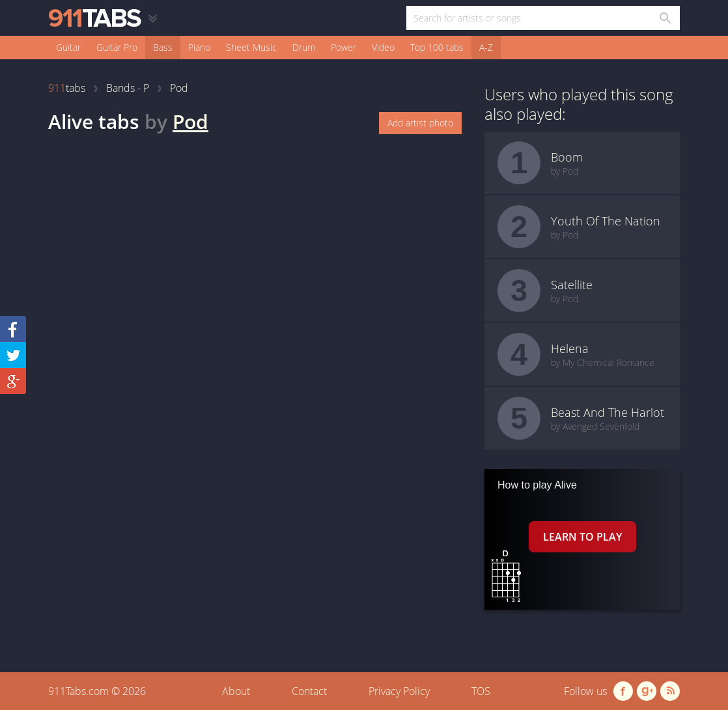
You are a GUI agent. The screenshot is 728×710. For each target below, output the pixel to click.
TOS (481, 691)
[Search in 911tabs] (665, 18)
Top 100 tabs (437, 47)
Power (343, 47)
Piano (199, 47)
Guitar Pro (117, 47)
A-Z (486, 47)
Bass (163, 47)
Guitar (68, 47)
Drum (304, 47)
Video (383, 47)
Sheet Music (251, 47)
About (236, 691)
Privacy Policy (399, 691)
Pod (190, 121)
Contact (309, 691)
